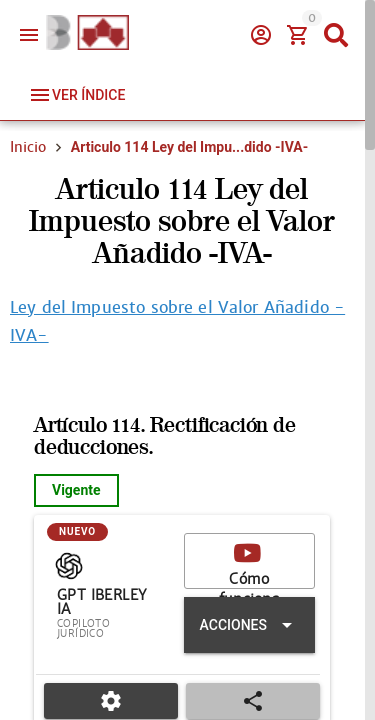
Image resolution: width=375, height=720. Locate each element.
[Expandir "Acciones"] (249, 625)
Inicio (28, 147)
